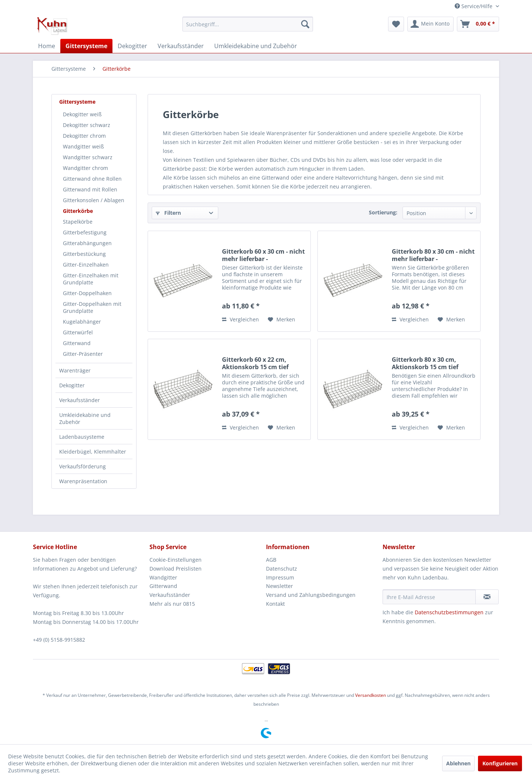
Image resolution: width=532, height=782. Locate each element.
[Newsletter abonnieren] (487, 597)
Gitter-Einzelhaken (86, 265)
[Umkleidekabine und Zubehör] (256, 46)
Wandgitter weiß (83, 146)
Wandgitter (163, 577)
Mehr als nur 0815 (172, 604)
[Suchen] (305, 24)
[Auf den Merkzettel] (282, 320)
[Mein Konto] (430, 24)
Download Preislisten (176, 569)
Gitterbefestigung (85, 232)
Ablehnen (458, 763)
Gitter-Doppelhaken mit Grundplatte (92, 307)
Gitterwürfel (78, 332)
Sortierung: (383, 212)
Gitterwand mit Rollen (90, 189)
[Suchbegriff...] (248, 24)
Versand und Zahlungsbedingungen (311, 595)
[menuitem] (248, 24)
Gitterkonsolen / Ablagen (94, 200)
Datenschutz (282, 569)
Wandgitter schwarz (88, 157)
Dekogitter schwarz (87, 125)
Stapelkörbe (78, 222)
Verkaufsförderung (83, 466)
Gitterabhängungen (87, 243)
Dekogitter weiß (82, 114)
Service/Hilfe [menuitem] (474, 6)
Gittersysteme (77, 102)
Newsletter (280, 586)
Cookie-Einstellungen (176, 560)
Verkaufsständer (80, 400)
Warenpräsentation (83, 481)
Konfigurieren (500, 763)
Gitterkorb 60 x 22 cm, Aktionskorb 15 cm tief (255, 363)
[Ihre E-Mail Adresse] (429, 597)
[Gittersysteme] (86, 46)
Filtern (168, 213)
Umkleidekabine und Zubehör (85, 418)
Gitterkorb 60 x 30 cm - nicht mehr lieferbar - (263, 255)
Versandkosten (371, 695)
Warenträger (75, 370)
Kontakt (275, 604)
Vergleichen (240, 319)
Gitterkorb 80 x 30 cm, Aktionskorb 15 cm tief (425, 363)
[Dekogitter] (132, 46)
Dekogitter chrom (84, 136)
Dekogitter (72, 385)
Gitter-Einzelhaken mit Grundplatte (91, 279)
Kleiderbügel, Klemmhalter (93, 452)
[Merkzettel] (396, 24)
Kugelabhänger (82, 322)
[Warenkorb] (478, 24)
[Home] (47, 46)
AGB (271, 560)
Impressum (280, 577)
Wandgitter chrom (85, 168)
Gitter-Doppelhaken (87, 293)
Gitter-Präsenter (83, 354)
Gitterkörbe (78, 211)
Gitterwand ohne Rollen (92, 179)
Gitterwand (77, 343)
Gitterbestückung (84, 254)
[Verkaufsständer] (181, 46)
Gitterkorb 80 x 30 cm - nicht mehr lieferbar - (433, 255)
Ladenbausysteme (82, 437)
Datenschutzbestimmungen (449, 612)
